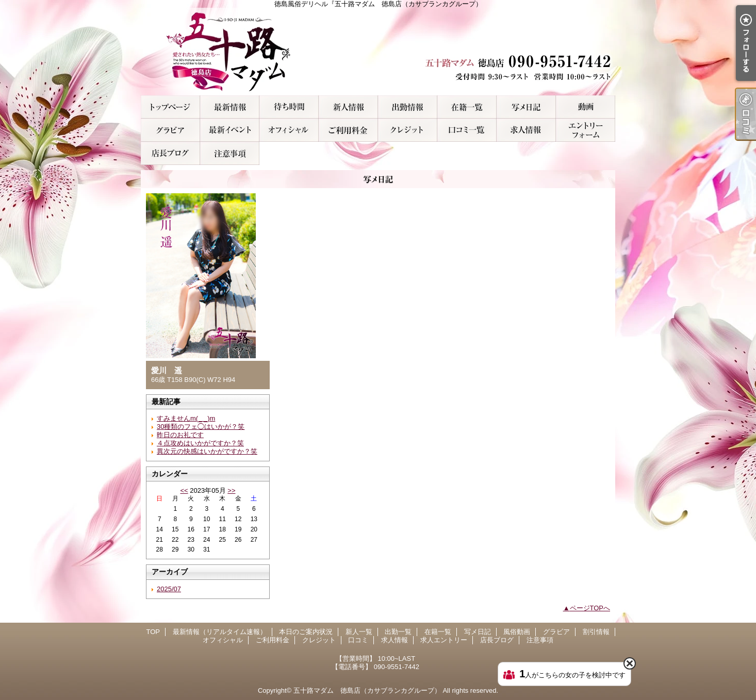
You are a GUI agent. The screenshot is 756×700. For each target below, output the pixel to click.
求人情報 (526, 130)
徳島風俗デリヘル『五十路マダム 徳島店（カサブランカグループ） (378, 52)
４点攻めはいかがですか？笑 (200, 443)
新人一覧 (348, 107)
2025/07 (169, 589)
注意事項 (230, 153)
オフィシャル (289, 130)
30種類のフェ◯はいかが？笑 (201, 427)
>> (231, 490)
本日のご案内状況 (289, 107)
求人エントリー (586, 130)
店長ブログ (170, 153)
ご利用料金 (348, 130)
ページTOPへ (590, 608)
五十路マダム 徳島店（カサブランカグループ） (367, 690)
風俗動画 (586, 107)
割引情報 (230, 130)
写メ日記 (526, 107)
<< (184, 490)
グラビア (170, 130)
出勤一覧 (408, 107)
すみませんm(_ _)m (186, 418)
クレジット (408, 130)
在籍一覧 (467, 107)
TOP (170, 107)
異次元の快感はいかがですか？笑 (207, 451)
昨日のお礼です (180, 435)
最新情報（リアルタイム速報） (230, 107)
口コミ (467, 130)
